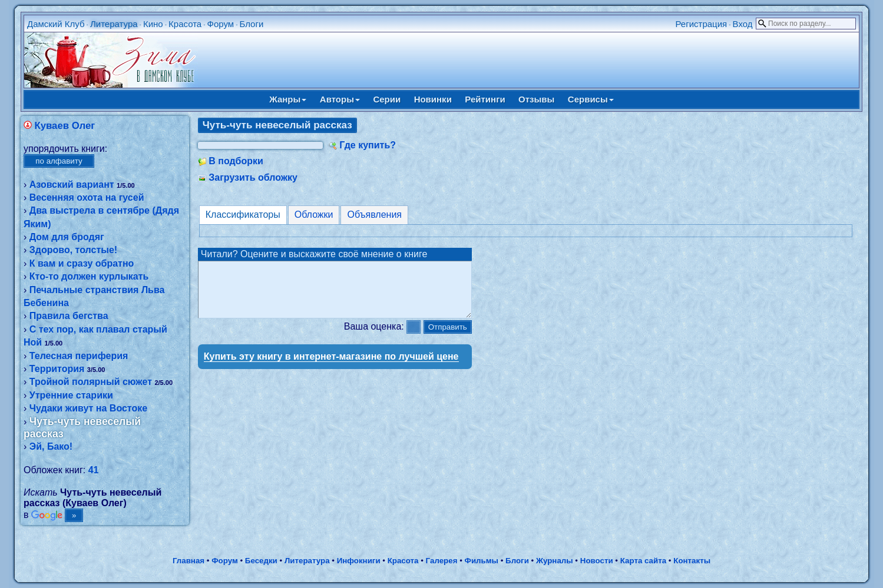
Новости (597, 561)
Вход (743, 24)
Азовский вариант (72, 185)
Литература (114, 24)
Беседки (261, 561)
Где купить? (368, 145)
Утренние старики (71, 395)
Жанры (288, 99)
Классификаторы (243, 215)
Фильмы (482, 561)
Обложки (314, 215)
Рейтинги (485, 99)
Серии (387, 99)
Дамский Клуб (56, 24)
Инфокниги (359, 561)
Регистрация (702, 24)
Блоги (252, 24)
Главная (188, 561)
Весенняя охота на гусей (87, 197)
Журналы (555, 561)
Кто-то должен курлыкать (89, 276)
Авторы (340, 99)
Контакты (692, 561)
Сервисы (591, 99)
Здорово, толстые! (73, 250)
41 (94, 470)
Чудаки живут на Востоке (88, 408)
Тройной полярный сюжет (91, 382)
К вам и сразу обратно (82, 263)
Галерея (442, 561)
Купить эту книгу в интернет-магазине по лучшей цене (331, 367)
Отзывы (536, 99)
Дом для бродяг (67, 237)
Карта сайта (643, 561)
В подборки (236, 161)
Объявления (374, 215)
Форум (221, 24)
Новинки (433, 99)
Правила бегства (69, 316)
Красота (185, 24)
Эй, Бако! (51, 446)
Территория (57, 369)
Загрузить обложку (253, 177)
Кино (153, 24)
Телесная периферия (79, 356)
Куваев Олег (65, 126)
